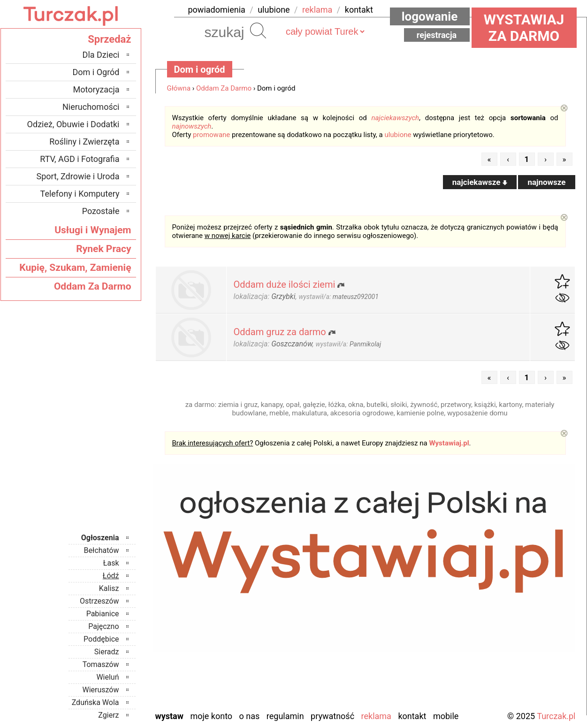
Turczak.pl (556, 716)
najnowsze (546, 182)
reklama (317, 10)
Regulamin (285, 716)
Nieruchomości (91, 107)
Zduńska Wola (95, 702)
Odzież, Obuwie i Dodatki (73, 124)
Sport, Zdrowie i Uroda (78, 176)
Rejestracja (437, 35)
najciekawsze (480, 182)
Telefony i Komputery (80, 194)
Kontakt (412, 716)
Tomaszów (101, 664)
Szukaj (258, 31)
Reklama (376, 716)
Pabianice (103, 614)
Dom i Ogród (96, 72)
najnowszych (192, 126)
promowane (211, 135)
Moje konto (211, 716)
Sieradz (107, 652)
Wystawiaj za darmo (524, 28)
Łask (111, 563)
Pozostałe (101, 211)
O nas (250, 716)
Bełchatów (102, 550)
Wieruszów (100, 690)
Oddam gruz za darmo (280, 332)
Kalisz (109, 588)
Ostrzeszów (99, 601)
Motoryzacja (96, 89)
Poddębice (101, 639)
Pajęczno (103, 626)
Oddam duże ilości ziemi (285, 284)
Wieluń (107, 677)
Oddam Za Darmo (224, 88)
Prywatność (332, 716)
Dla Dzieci (101, 55)
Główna (179, 88)
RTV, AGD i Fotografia (80, 159)
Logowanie (430, 16)
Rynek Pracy (103, 249)
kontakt (359, 10)
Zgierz (108, 715)
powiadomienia (217, 10)
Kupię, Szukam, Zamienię (75, 268)
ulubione (274, 10)
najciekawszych (395, 118)
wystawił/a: (338, 297)
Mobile (446, 716)
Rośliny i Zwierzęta (84, 142)
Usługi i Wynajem (93, 230)
